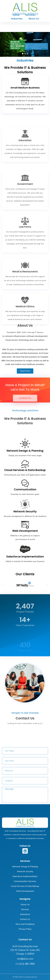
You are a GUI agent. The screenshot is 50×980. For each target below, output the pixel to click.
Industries (17, 19)
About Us (34, 19)
